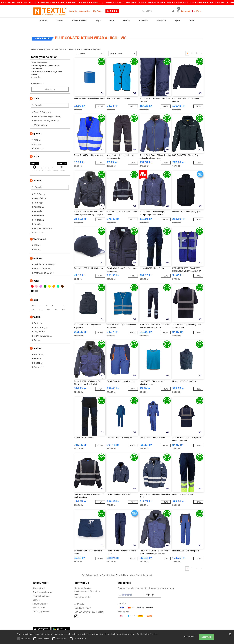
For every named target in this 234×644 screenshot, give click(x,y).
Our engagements (41, 605)
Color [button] (36, 274)
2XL (33, 303)
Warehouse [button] (40, 233)
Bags (98, 21)
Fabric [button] (37, 311)
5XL (56, 303)
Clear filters (50, 83)
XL (65, 299)
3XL (41, 303)
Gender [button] (37, 127)
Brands (44, 21)
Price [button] (36, 150)
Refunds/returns (40, 597)
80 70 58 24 (80, 598)
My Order (98, 11)
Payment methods (41, 590)
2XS (33, 299)
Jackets (126, 21)
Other (191, 21)
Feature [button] (37, 342)
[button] (174, 11)
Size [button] (36, 294)
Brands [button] (37, 174)
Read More (154, 634)
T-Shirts (59, 21)
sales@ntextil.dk (82, 591)
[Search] (156, 11)
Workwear (161, 21)
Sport (177, 21)
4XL (49, 303)
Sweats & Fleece (79, 21)
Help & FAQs (39, 601)
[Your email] (131, 589)
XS (41, 299)
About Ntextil (39, 582)
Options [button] (38, 252)
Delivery (36, 594)
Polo (112, 21)
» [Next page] (202, 47)
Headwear (143, 21)
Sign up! (150, 588)
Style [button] (36, 92)
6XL (64, 303)
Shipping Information (80, 11)
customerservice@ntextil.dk (87, 585)
